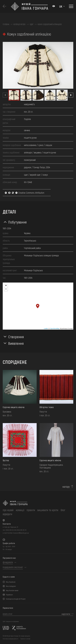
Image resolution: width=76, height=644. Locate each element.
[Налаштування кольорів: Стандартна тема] (54, 6)
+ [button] (6, 286)
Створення (16, 337)
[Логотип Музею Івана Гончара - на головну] (30, 6)
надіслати (66, 614)
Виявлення (16, 343)
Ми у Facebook (11, 582)
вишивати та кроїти (48, 510)
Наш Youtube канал (12, 590)
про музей (8, 510)
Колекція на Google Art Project (16, 599)
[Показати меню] (71, 6)
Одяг (32, 24)
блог (63, 510)
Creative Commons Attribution (24, 193)
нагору (66, 487)
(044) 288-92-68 (11, 530)
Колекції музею (19, 24)
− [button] (6, 289)
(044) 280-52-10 (21, 530)
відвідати (7, 514)
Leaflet (46, 329)
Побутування (17, 222)
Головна (6, 24)
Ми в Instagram (11, 586)
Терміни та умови (25, 639)
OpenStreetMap (55, 329)
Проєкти (31, 510)
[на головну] (38, 503)
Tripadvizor (9, 595)
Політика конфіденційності (11, 639)
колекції (20, 510)
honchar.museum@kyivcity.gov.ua (18, 533)
